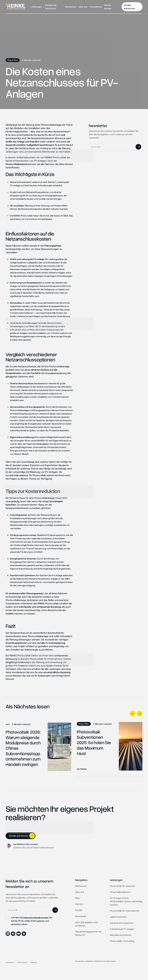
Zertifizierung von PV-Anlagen (42, 472)
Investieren (96, 7)
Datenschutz (22, 962)
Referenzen (71, 7)
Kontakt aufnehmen (129, 7)
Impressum (10, 962)
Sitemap (33, 962)
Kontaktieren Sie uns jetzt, (26, 844)
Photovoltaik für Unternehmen (46, 659)
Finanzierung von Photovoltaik (48, 548)
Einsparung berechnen (51, 7)
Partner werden (108, 7)
